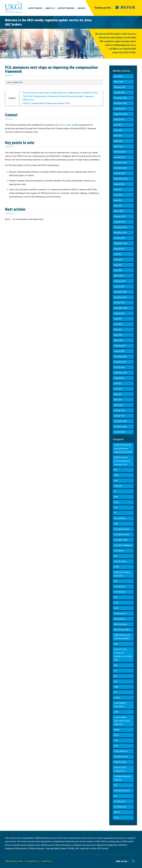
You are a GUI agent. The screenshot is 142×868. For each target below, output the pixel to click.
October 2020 (120, 432)
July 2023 (118, 254)
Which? (117, 812)
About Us (50, 8)
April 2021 (118, 400)
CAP (116, 507)
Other (116, 746)
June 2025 (118, 130)
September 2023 (121, 243)
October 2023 (120, 238)
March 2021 (119, 405)
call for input (65, 125)
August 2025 (119, 119)
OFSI (116, 740)
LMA (116, 712)
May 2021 (118, 394)
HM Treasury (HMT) (122, 630)
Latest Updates (35, 8)
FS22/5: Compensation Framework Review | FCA (46, 103)
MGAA (117, 730)
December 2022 (120, 292)
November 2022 (120, 297)
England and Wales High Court (122, 574)
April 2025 (118, 141)
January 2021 (119, 416)
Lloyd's (117, 698)
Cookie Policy (47, 861)
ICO (116, 671)
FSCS (116, 608)
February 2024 (120, 216)
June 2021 (118, 389)
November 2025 (120, 103)
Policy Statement (121, 751)
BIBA (116, 497)
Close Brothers (120, 518)
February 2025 (120, 152)
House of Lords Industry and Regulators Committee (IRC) (123, 655)
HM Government (121, 624)
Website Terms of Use (14, 861)
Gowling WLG (120, 619)
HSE (116, 665)
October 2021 (120, 367)
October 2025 (120, 109)
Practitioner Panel (121, 757)
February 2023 (120, 281)
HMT (116, 644)
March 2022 (119, 340)
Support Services (66, 8)
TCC (116, 785)
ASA (116, 481)
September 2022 (121, 308)
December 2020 (120, 421)
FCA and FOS (119, 587)
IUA (116, 681)
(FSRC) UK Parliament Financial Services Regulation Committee (123, 448)
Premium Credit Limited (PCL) (120, 769)
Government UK (120, 613)
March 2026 (119, 82)
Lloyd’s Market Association (120, 705)
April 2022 (118, 335)
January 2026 (119, 92)
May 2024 (118, 200)
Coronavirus (119, 551)
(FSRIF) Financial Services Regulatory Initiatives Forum (122, 461)
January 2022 (119, 351)
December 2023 (120, 227)
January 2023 (119, 286)
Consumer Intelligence (123, 545)
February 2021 (120, 410)
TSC (116, 796)
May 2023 (118, 265)
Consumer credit (121, 540)
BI (115, 491)
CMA (116, 524)
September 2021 (121, 373)
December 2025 (120, 98)
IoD (116, 676)
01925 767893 (129, 52)
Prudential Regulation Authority (123, 778)
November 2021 (120, 362)
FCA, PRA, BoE (120, 592)
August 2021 (119, 378)
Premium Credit (120, 762)
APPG (116, 475)
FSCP (116, 603)
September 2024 (121, 179)
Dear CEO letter (120, 561)
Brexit (116, 502)
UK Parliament (120, 801)
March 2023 (119, 276)
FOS (116, 597)
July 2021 (118, 383)
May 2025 (118, 136)
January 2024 (119, 222)
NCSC (116, 735)
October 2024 (120, 173)
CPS (116, 556)
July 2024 (118, 189)
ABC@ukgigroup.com (124, 45)
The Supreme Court (122, 791)
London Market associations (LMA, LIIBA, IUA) (122, 721)
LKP (116, 692)
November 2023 (120, 233)
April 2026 (118, 76)
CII (115, 513)
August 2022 (119, 313)
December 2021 (120, 356)
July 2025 (118, 125)
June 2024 (118, 195)
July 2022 (118, 319)
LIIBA (116, 687)
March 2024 (119, 211)
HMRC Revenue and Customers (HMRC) (122, 637)
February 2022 (120, 346)
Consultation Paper (122, 534)
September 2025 (121, 114)
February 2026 (120, 87)
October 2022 (120, 303)
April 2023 (118, 270)
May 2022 (118, 330)
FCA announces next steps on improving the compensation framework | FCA (60, 93)
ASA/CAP (118, 486)
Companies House (122, 529)
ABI (116, 470)
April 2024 (118, 206)
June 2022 (118, 324)
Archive (81, 8)
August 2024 (119, 184)
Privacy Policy (32, 861)
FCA (21, 82)
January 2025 (119, 157)
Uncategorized (120, 807)
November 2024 (120, 168)
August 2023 (119, 249)
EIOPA (116, 567)
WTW (116, 818)
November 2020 (120, 427)
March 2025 (119, 146)
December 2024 (120, 163)
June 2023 (118, 260)
